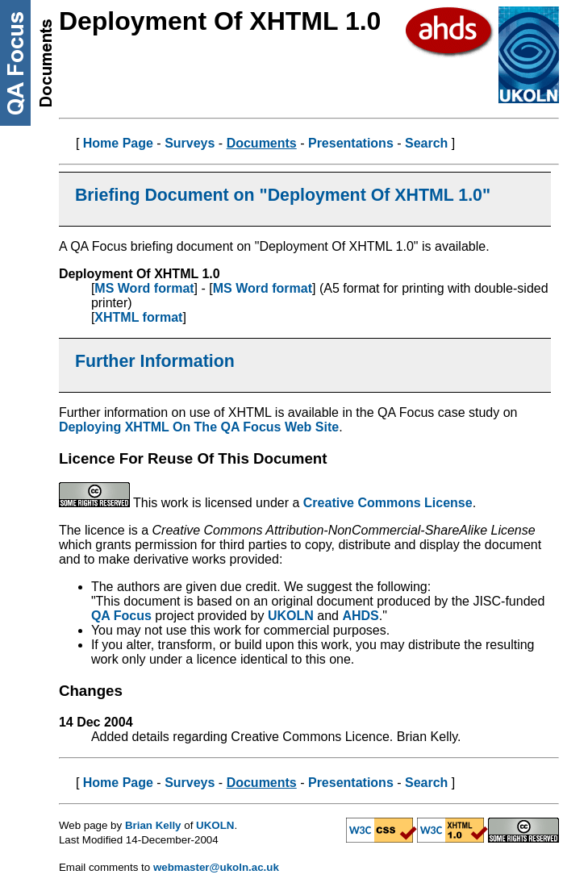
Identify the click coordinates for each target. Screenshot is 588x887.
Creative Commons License (388, 503)
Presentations (351, 143)
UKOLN (291, 616)
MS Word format (144, 288)
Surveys (190, 143)
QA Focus (121, 616)
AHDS (360, 616)
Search (426, 143)
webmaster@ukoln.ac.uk (216, 867)
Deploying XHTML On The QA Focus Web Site (199, 427)
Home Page (118, 143)
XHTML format (138, 317)
